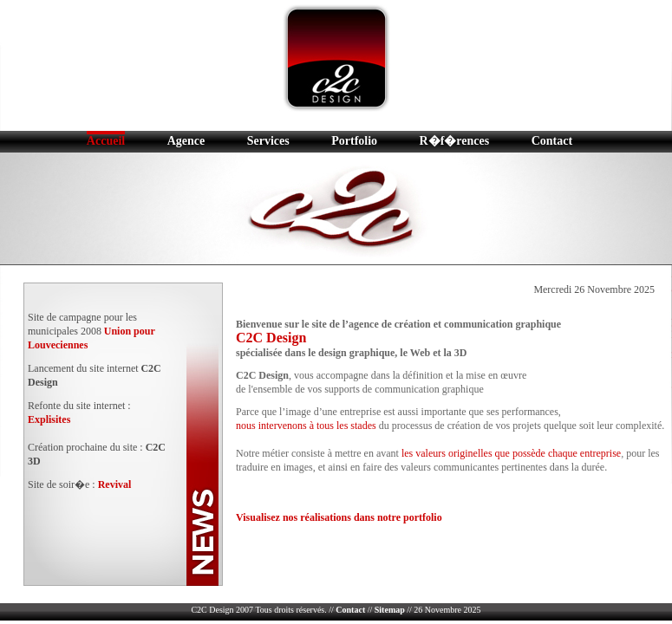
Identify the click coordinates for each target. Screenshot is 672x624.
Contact (552, 141)
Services (268, 141)
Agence (186, 141)
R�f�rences (455, 141)
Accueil (106, 141)
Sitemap (390, 610)
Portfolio (354, 141)
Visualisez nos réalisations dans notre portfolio (339, 517)
